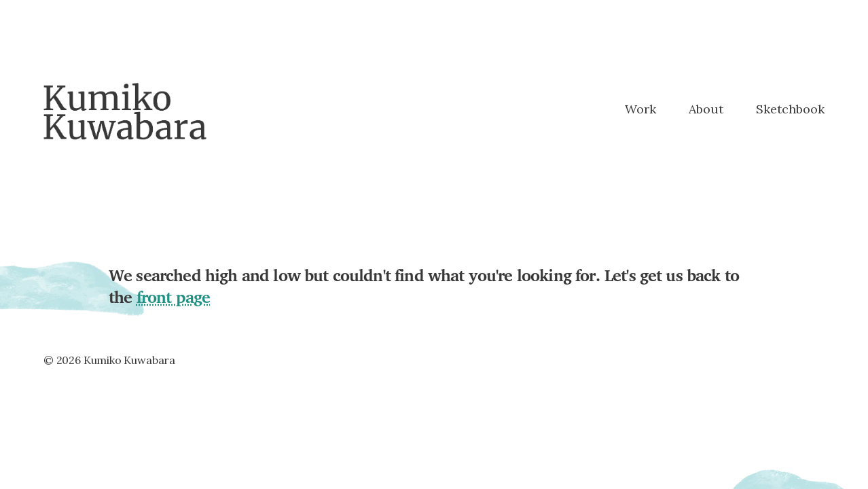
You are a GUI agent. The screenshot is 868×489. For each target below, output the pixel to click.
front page (174, 297)
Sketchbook (790, 110)
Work (640, 110)
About (706, 110)
